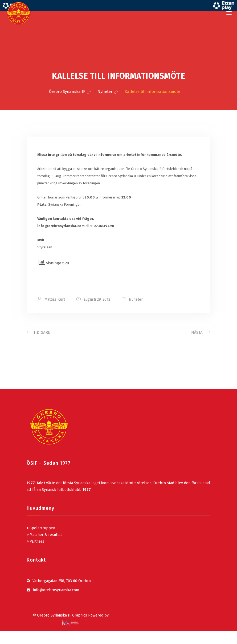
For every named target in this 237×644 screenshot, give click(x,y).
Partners (35, 541)
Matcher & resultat (44, 535)
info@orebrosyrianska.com (56, 590)
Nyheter (136, 299)
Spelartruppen (42, 528)
